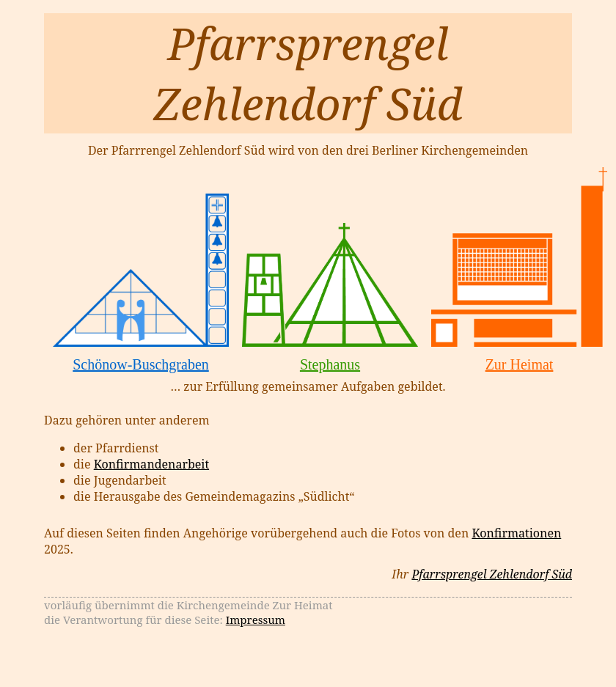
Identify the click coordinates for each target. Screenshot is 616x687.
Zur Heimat (520, 364)
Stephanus (330, 364)
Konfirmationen (516, 533)
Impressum (256, 620)
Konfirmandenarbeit (151, 464)
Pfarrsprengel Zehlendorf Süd (492, 574)
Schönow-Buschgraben (141, 364)
